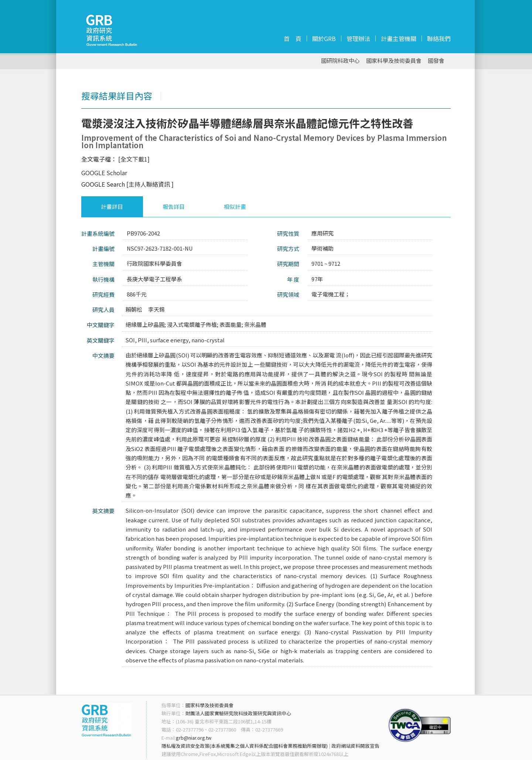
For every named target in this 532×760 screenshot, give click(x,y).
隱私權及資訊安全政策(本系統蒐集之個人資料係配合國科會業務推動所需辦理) (245, 746)
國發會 (436, 61)
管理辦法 (358, 38)
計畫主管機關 (399, 38)
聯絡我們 (439, 38)
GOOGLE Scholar (104, 173)
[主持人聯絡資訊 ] (150, 184)
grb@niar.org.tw (194, 738)
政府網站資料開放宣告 (355, 746)
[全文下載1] (134, 159)
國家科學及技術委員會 (394, 61)
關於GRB (324, 38)
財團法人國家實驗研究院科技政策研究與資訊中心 (238, 713)
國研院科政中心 (340, 61)
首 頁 (293, 38)
